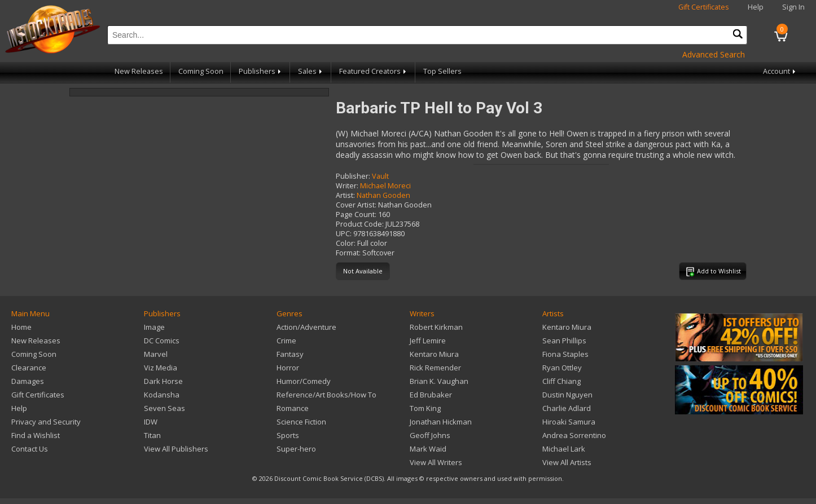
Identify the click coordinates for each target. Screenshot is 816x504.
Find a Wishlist (36, 435)
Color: (346, 243)
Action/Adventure (306, 327)
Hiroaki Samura (569, 422)
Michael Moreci (385, 186)
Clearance (29, 368)
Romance (293, 408)
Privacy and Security (46, 422)
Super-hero (296, 449)
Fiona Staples (565, 354)
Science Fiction (301, 422)
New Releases (139, 71)
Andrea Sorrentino (574, 435)
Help (756, 7)
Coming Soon (201, 71)
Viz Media (161, 368)
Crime (286, 341)
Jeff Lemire (428, 341)
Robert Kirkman (436, 327)
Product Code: (360, 224)
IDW (151, 422)
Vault (380, 176)
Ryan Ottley (562, 368)
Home (21, 327)
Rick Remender (435, 368)
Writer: (347, 186)
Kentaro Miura (434, 354)
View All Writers (436, 462)
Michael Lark (564, 449)
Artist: (345, 195)
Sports (288, 435)
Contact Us (30, 449)
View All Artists (567, 462)
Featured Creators (374, 71)
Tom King (425, 408)
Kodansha (162, 395)
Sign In (793, 7)
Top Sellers (442, 71)
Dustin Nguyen (567, 395)
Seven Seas (164, 408)
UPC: (344, 234)
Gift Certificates (704, 7)
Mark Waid (428, 449)
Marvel (156, 354)
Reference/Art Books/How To (326, 395)
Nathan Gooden (383, 195)
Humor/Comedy (304, 381)
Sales (311, 71)
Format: (348, 253)
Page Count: (356, 215)
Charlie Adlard (567, 408)
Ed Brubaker (431, 395)
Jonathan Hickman (441, 422)
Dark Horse (163, 381)
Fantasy (290, 354)
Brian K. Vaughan (439, 381)
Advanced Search (714, 54)
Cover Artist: (356, 205)
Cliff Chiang (561, 381)
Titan (152, 435)
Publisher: (353, 176)
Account (780, 71)
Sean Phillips (564, 341)
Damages (28, 381)
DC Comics (162, 341)
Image (154, 327)
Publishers (261, 71)
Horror (288, 368)
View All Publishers (176, 449)
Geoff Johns (430, 435)
